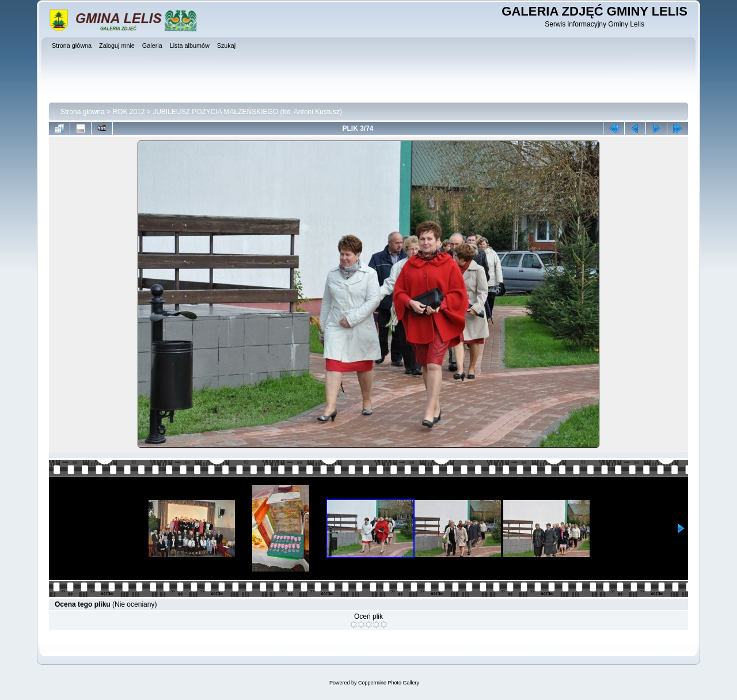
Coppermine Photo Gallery (389, 683)
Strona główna (83, 112)
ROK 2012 (128, 112)
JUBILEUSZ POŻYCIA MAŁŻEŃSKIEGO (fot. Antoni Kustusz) (247, 112)
